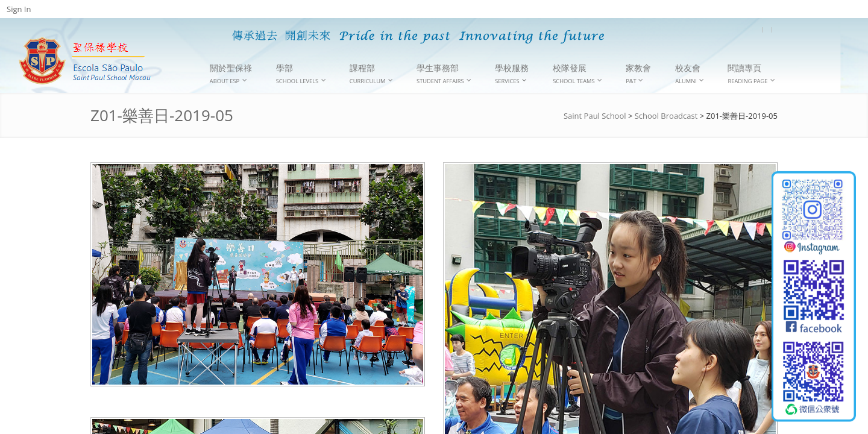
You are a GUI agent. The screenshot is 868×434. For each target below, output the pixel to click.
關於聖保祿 (231, 74)
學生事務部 (444, 74)
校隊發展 (577, 74)
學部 (301, 74)
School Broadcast (666, 116)
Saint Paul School (595, 116)
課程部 (371, 74)
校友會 (690, 74)
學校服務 (512, 74)
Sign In (19, 9)
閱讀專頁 (751, 74)
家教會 (638, 74)
